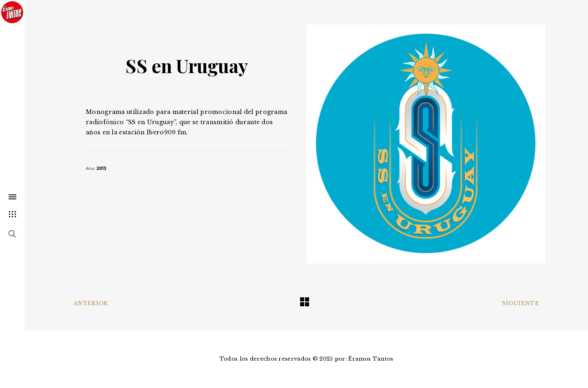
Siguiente (520, 303)
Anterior (90, 303)
